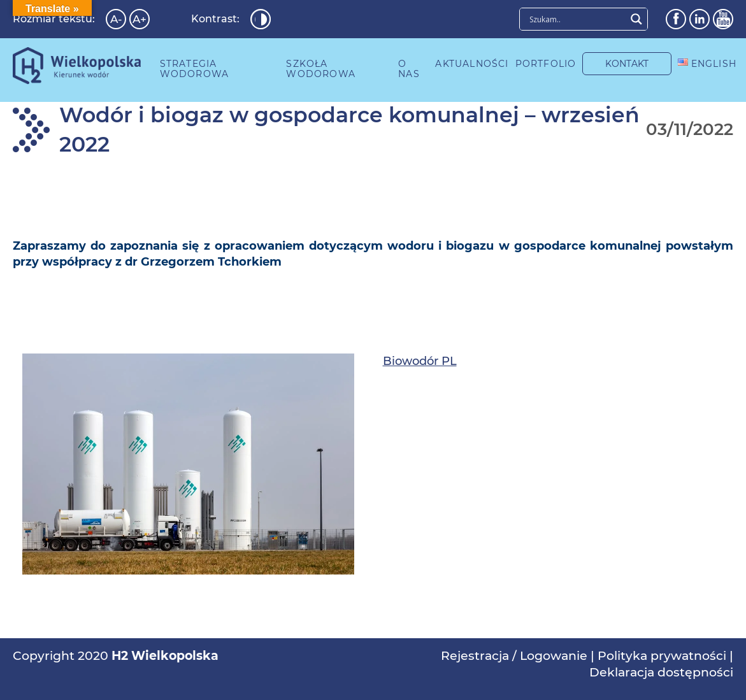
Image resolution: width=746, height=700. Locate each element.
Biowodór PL (420, 361)
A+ (140, 19)
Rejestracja (475, 656)
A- (116, 19)
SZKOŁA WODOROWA (321, 69)
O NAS (409, 69)
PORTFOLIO (546, 64)
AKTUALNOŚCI (472, 64)
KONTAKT (627, 64)
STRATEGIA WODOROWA (195, 69)
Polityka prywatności (662, 656)
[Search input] (576, 19)
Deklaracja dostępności (661, 672)
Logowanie (554, 656)
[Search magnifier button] (636, 19)
